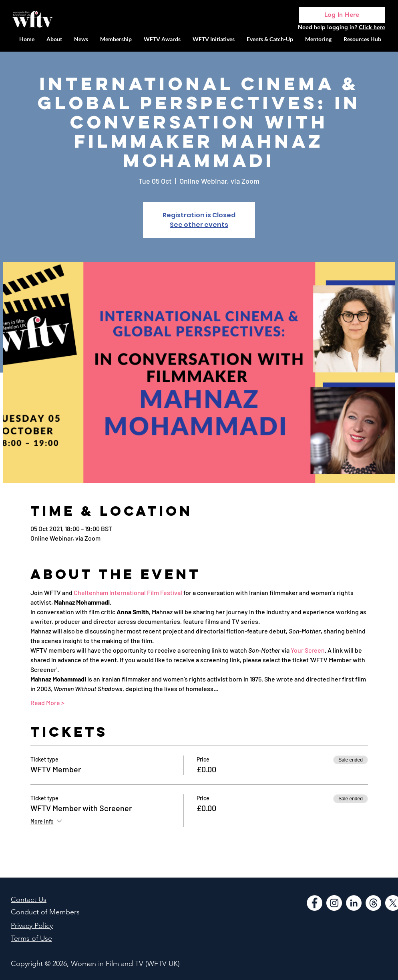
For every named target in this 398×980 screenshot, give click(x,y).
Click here (372, 27)
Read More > (47, 702)
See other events (199, 225)
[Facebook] (315, 903)
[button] (214, 39)
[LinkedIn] (354, 903)
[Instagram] (334, 903)
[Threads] (373, 903)
